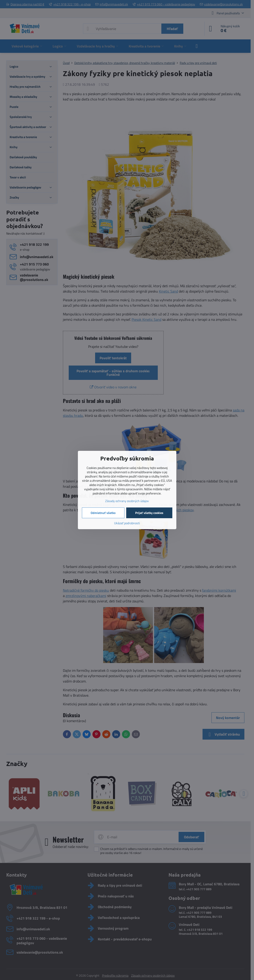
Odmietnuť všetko (103, 513)
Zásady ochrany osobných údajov (127, 501)
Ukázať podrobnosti (127, 523)
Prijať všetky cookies (149, 513)
